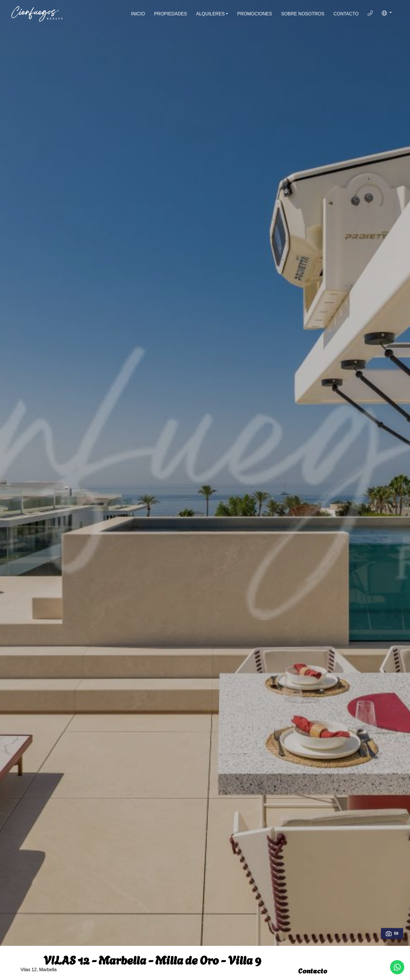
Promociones (255, 14)
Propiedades (171, 14)
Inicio (138, 14)
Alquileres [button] (210, 14)
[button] (387, 13)
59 (392, 934)
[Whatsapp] (397, 967)
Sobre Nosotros (303, 14)
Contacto (346, 14)
